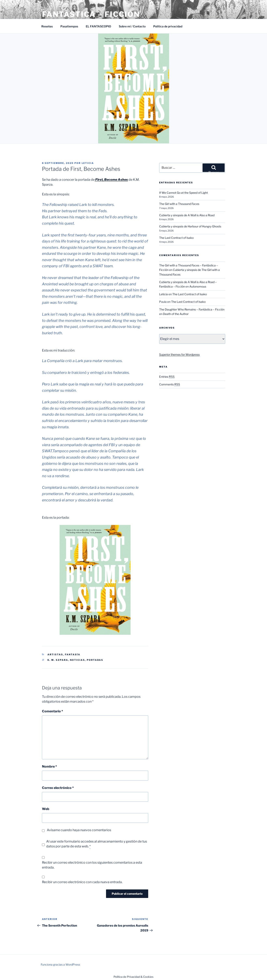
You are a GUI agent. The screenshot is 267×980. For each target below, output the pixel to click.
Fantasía (73, 654)
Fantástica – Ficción (91, 14)
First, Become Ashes (111, 180)
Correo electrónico (58, 788)
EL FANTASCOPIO (98, 26)
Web (46, 809)
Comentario (53, 711)
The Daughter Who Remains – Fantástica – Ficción (192, 309)
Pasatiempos (69, 26)
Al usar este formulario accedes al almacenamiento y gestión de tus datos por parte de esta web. (97, 844)
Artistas (55, 654)
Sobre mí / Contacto (132, 26)
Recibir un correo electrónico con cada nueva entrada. (82, 882)
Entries (167, 377)
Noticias (77, 660)
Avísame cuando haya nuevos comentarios (79, 830)
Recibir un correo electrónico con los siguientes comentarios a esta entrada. (92, 865)
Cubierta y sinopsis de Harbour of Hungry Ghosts (190, 226)
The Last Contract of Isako (176, 238)
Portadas (95, 660)
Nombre (49, 766)
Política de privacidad (168, 26)
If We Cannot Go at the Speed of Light (183, 193)
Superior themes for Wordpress (179, 354)
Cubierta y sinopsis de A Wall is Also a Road (187, 215)
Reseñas (47, 26)
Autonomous (198, 286)
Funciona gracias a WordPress (60, 964)
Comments (170, 384)
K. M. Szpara (58, 660)
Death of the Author (176, 314)
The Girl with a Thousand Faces (179, 204)
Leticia (88, 163)
